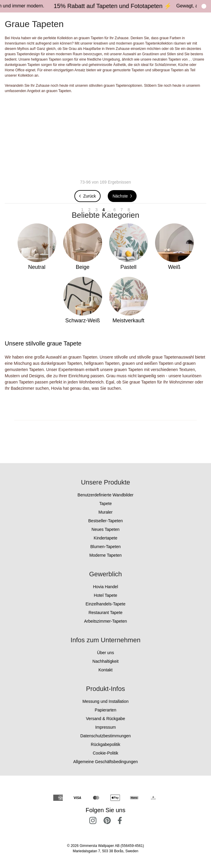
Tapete (105, 504)
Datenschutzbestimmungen (106, 736)
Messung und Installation (105, 701)
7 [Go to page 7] (122, 210)
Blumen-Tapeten (106, 547)
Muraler (105, 512)
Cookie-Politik (106, 753)
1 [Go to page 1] (82, 210)
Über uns (105, 653)
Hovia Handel (105, 587)
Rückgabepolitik (105, 744)
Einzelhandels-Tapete (106, 604)
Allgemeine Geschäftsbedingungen (105, 762)
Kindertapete (105, 538)
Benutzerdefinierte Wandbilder (106, 495)
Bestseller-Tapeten (106, 521)
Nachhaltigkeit (106, 661)
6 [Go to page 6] (115, 210)
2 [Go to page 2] (89, 210)
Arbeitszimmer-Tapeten (106, 621)
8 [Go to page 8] (129, 210)
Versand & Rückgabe (106, 719)
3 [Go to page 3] (96, 210)
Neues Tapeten (106, 529)
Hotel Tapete (105, 595)
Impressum (105, 727)
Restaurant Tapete (105, 613)
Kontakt (105, 670)
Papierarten (105, 710)
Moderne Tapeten (105, 555)
